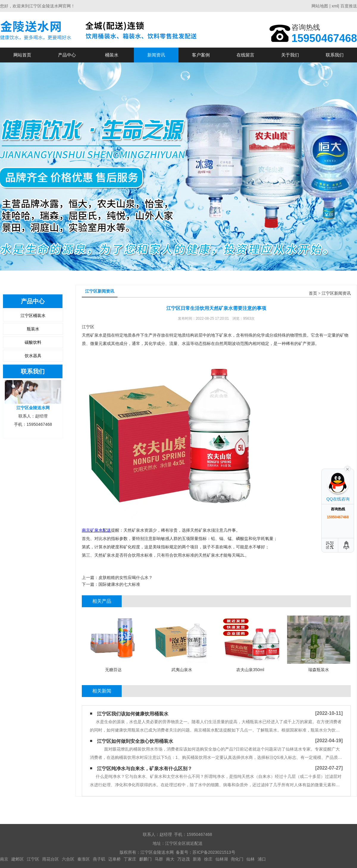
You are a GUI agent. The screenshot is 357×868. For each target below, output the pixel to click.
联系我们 (335, 55)
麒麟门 (145, 859)
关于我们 (290, 55)
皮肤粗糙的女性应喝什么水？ (126, 577)
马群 (159, 859)
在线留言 (245, 55)
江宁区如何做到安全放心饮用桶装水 (135, 741)
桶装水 (112, 55)
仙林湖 (222, 859)
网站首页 (22, 55)
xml (335, 6)
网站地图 (320, 6)
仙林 (250, 859)
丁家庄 (130, 859)
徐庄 (208, 859)
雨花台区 (51, 859)
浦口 (262, 859)
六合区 (68, 859)
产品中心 (67, 55)
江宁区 (33, 859)
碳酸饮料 (33, 342)
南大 (170, 859)
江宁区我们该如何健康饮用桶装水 (133, 714)
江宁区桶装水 (33, 316)
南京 (4, 859)
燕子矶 (99, 859)
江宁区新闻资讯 (336, 293)
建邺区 (18, 859)
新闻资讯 (156, 55)
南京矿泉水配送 (96, 530)
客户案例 (201, 55)
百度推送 (349, 6)
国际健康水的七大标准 (119, 584)
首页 (313, 293)
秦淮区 (84, 859)
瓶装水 (33, 329)
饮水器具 (33, 356)
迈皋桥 (115, 859)
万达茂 (184, 859)
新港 (197, 859)
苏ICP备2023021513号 (214, 852)
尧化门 (237, 859)
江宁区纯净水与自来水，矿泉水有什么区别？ (145, 769)
